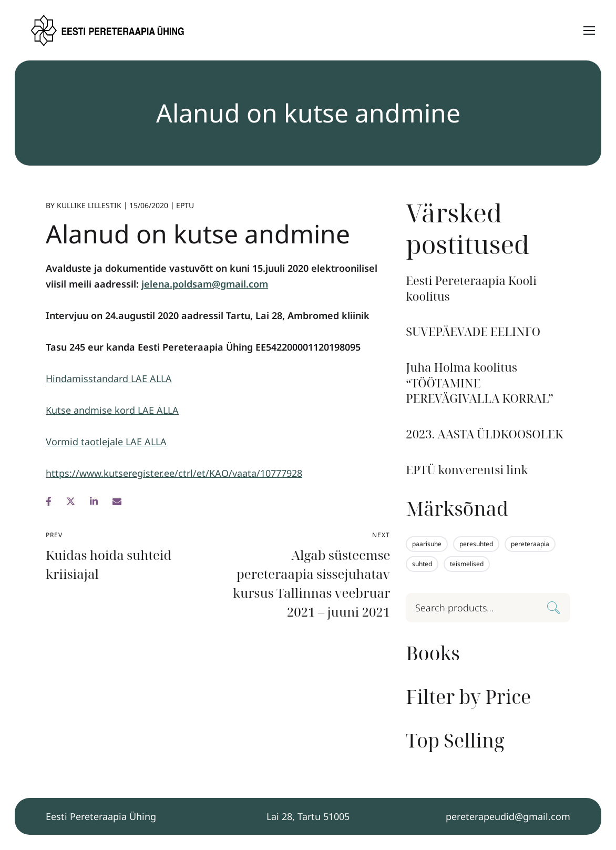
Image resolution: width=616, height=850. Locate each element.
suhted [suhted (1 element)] (422, 564)
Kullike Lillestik (89, 205)
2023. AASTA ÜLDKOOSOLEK (484, 434)
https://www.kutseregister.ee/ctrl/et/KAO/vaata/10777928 (174, 473)
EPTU (185, 205)
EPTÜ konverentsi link (467, 470)
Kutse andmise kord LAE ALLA (112, 410)
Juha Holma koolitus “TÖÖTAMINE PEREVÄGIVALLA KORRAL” (480, 383)
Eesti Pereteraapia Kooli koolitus (471, 288)
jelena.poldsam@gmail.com (205, 284)
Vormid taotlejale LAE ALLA (106, 442)
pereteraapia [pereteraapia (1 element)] (530, 544)
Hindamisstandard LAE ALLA (109, 378)
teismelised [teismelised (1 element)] (467, 564)
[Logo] (108, 30)
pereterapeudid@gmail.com (508, 816)
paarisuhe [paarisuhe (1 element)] (427, 544)
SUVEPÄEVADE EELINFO (473, 331)
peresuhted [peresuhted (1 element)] (476, 544)
